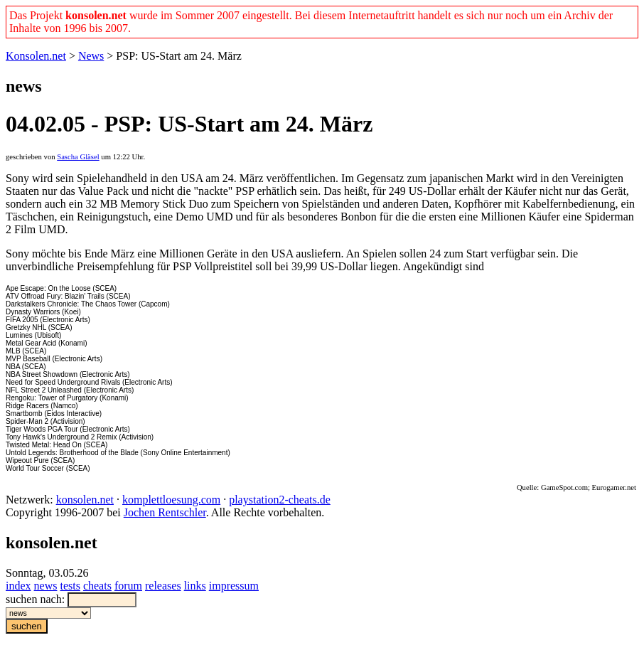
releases (163, 586)
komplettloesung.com (171, 500)
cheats (97, 586)
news (46, 586)
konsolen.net (85, 500)
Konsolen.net (36, 56)
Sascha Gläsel (78, 157)
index (18, 586)
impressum (234, 586)
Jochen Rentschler (165, 512)
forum (128, 586)
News (91, 56)
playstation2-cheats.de (280, 500)
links (195, 586)
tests (70, 586)
